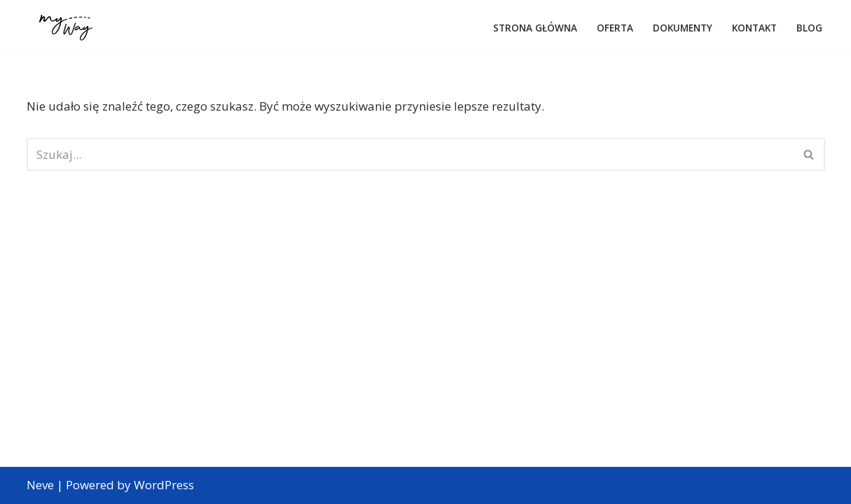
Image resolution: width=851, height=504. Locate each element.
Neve (40, 485)
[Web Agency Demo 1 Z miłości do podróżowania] (66, 27)
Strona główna (535, 28)
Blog (809, 28)
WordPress (164, 485)
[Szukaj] (410, 154)
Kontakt (754, 28)
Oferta (615, 28)
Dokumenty (683, 28)
